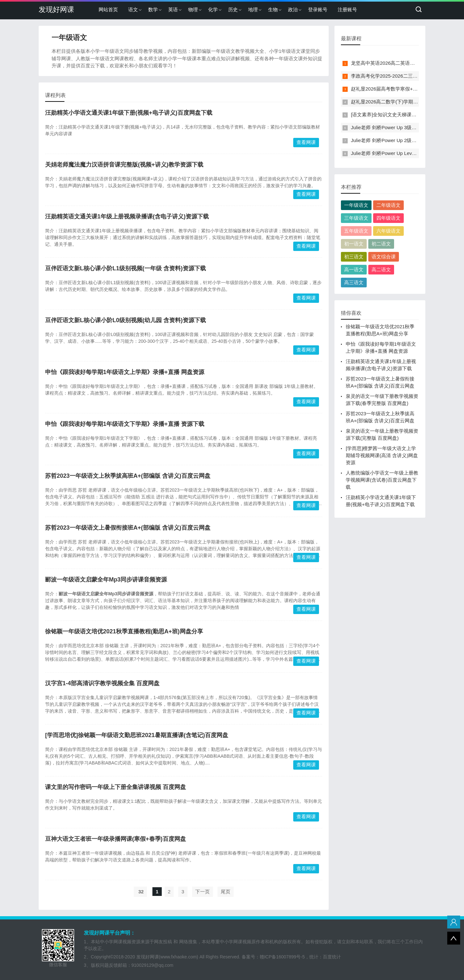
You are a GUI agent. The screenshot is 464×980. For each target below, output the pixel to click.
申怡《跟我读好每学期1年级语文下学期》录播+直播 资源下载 (125, 424)
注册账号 (347, 10)
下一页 (203, 892)
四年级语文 (388, 218)
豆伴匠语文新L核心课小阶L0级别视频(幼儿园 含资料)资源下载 (126, 320)
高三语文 (354, 282)
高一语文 (354, 269)
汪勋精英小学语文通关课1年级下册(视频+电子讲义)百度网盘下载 (129, 113)
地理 (253, 10)
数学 (153, 10)
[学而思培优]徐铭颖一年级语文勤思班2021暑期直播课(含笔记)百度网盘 (137, 735)
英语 (173, 10)
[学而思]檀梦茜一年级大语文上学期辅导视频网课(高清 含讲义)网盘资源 (382, 455)
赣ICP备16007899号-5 (282, 957)
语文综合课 (384, 257)
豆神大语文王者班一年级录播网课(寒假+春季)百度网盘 (116, 839)
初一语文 (354, 244)
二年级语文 (388, 205)
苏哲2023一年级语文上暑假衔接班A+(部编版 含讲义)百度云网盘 (128, 528)
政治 (293, 10)
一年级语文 (356, 205)
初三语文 (354, 257)
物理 (193, 10)
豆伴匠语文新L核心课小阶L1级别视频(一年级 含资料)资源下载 (126, 268)
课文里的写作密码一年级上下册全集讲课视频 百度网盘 (116, 787)
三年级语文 (356, 218)
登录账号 (318, 10)
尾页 (226, 892)
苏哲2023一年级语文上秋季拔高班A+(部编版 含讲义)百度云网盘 (128, 476)
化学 (213, 10)
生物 (273, 10)
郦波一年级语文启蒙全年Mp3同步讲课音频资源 (106, 580)
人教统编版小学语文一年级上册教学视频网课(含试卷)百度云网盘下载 (382, 480)
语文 (133, 10)
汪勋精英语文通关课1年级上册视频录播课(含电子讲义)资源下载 (127, 216)
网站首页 (108, 10)
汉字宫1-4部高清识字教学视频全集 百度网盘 (102, 683)
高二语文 (381, 269)
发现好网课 (56, 10)
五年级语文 (356, 231)
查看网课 (306, 142)
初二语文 (381, 244)
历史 (233, 10)
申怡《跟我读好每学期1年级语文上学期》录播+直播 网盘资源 (125, 372)
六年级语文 (388, 231)
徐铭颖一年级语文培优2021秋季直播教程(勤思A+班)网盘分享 (124, 631)
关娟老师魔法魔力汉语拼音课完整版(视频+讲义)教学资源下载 (124, 165)
